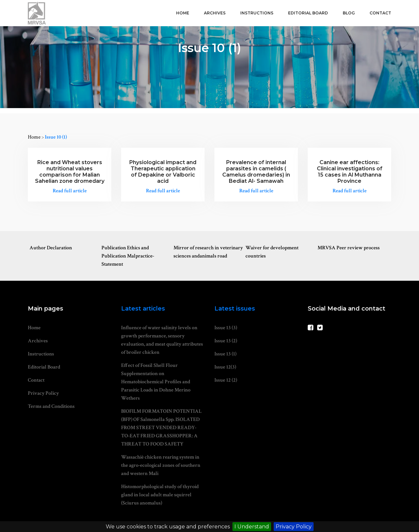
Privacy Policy (294, 527)
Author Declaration (51, 248)
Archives (215, 13)
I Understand (252, 527)
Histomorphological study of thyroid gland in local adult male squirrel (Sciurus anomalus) (160, 495)
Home (183, 13)
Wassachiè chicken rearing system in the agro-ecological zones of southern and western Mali (161, 465)
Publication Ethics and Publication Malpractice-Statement (128, 256)
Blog (349, 13)
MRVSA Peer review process (349, 248)
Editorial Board (308, 13)
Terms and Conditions (51, 406)
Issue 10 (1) (56, 137)
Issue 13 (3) (226, 328)
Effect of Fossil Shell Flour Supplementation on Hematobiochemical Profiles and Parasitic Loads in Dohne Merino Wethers (156, 382)
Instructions (257, 13)
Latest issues (235, 309)
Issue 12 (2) (226, 380)
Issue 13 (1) (225, 354)
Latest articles (143, 309)
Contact (380, 13)
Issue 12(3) (225, 367)
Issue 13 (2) (226, 341)
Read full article (70, 191)
